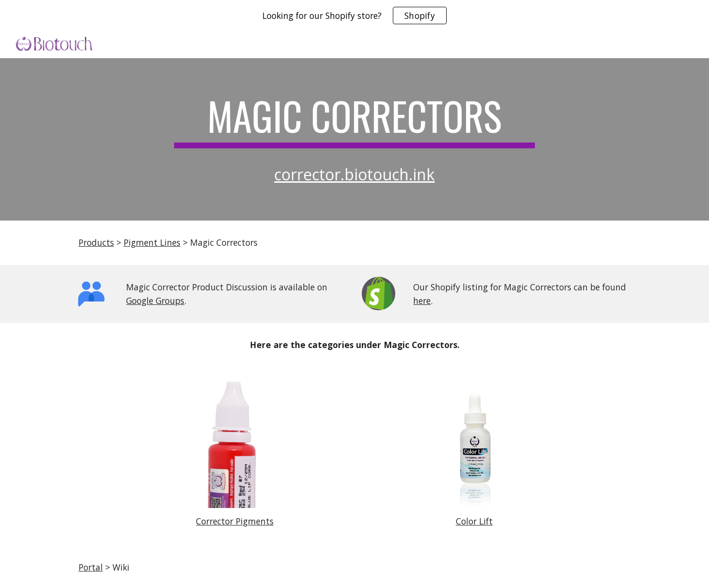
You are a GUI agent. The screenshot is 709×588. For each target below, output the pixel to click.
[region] (354, 16)
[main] (354, 120)
